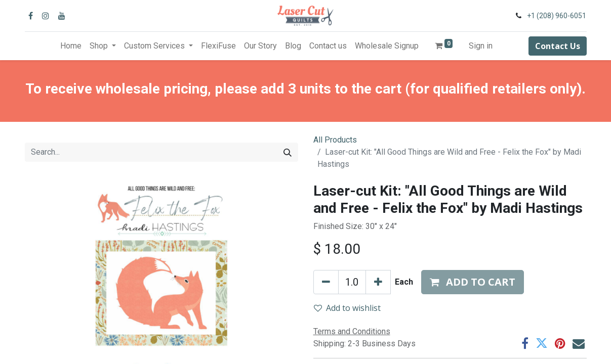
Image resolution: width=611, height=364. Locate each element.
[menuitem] (71, 46)
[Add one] (378, 282)
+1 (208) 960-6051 (557, 16)
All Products (335, 140)
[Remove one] (326, 282)
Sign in (481, 46)
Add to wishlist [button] (347, 308)
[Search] (288, 152)
